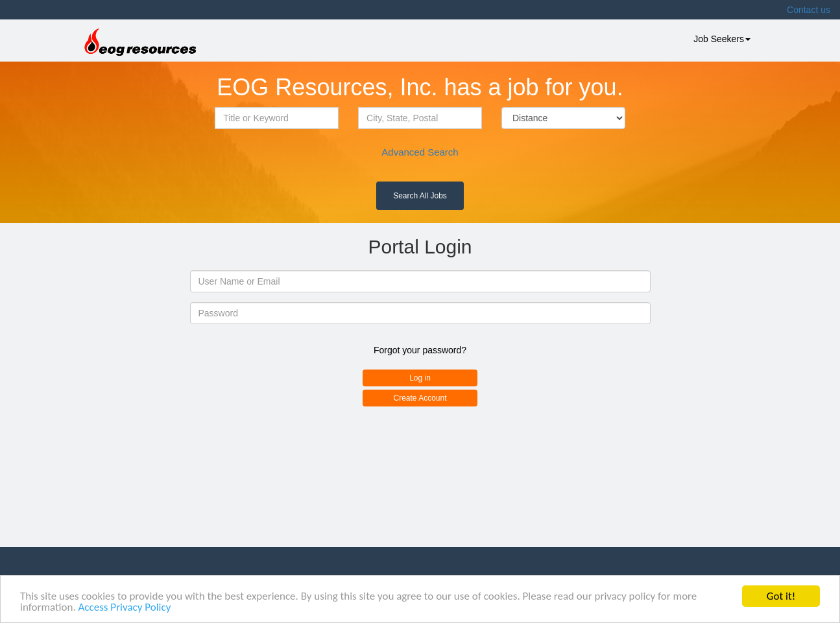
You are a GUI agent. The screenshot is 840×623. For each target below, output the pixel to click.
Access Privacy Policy (125, 608)
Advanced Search (420, 152)
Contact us (809, 10)
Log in (420, 378)
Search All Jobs (420, 196)
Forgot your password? (420, 350)
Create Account (420, 398)
